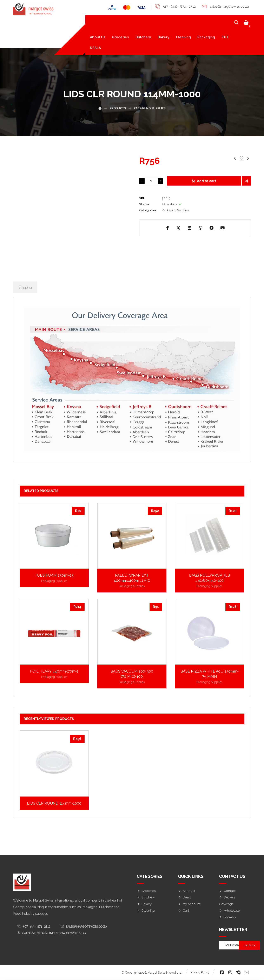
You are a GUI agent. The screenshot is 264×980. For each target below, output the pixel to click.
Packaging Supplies (176, 210)
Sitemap (227, 917)
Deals (184, 898)
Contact (227, 891)
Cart (183, 911)
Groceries (146, 891)
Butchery (146, 898)
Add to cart (207, 181)
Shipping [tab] (25, 288)
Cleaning (146, 911)
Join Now (250, 945)
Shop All (187, 891)
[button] (246, 23)
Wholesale (229, 911)
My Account (189, 904)
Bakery (144, 904)
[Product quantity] (151, 181)
